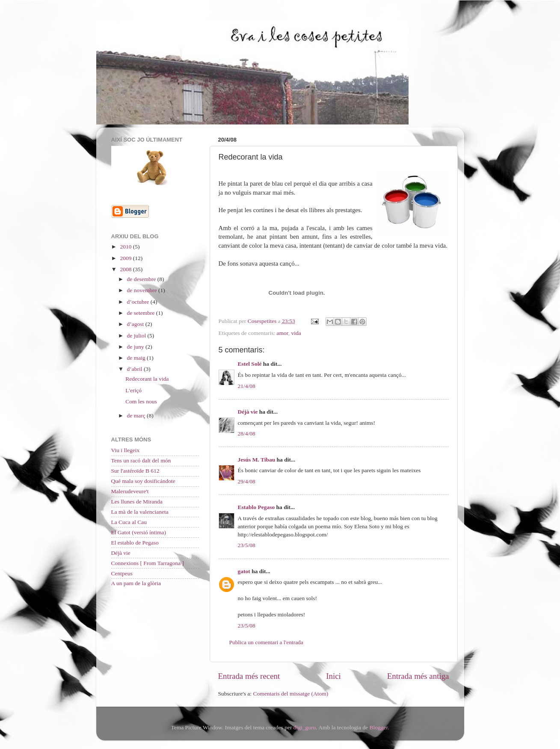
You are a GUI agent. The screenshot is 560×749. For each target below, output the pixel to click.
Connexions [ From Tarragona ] (148, 563)
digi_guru (305, 727)
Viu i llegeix (126, 450)
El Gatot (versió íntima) (139, 532)
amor (283, 333)
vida (296, 333)
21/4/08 (247, 386)
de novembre (143, 290)
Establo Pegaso (256, 507)
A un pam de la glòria (136, 583)
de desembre (142, 279)
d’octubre (139, 302)
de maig (137, 358)
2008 (126, 269)
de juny (136, 347)
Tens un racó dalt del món (141, 460)
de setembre (142, 313)
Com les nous (141, 401)
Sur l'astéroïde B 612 (135, 471)
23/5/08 (247, 545)
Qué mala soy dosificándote (143, 481)
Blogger (379, 727)
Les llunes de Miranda (137, 502)
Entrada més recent (249, 676)
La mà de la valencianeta (140, 512)
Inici (333, 676)
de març (137, 416)
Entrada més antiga (418, 676)
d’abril (135, 369)
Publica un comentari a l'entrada (266, 642)
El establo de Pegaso (135, 543)
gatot (244, 571)
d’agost (136, 324)
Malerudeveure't (130, 491)
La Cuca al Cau (129, 522)
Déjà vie (248, 412)
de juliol (137, 336)
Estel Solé (250, 364)
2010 (126, 247)
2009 (126, 258)
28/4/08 (247, 434)
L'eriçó (133, 390)
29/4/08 (247, 481)
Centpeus (122, 573)
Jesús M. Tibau (257, 460)
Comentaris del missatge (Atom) (290, 694)
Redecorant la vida (147, 379)
